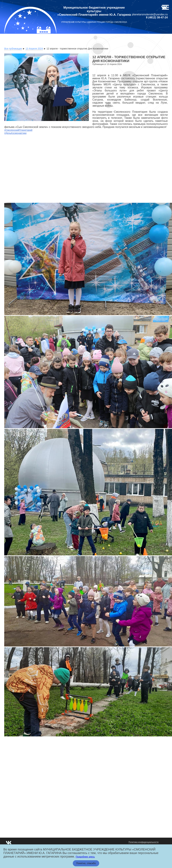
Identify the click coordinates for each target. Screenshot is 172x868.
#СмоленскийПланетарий (18, 130)
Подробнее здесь (85, 857)
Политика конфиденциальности (143, 842)
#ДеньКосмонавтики (15, 133)
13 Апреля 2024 (34, 49)
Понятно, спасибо (86, 863)
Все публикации (13, 49)
